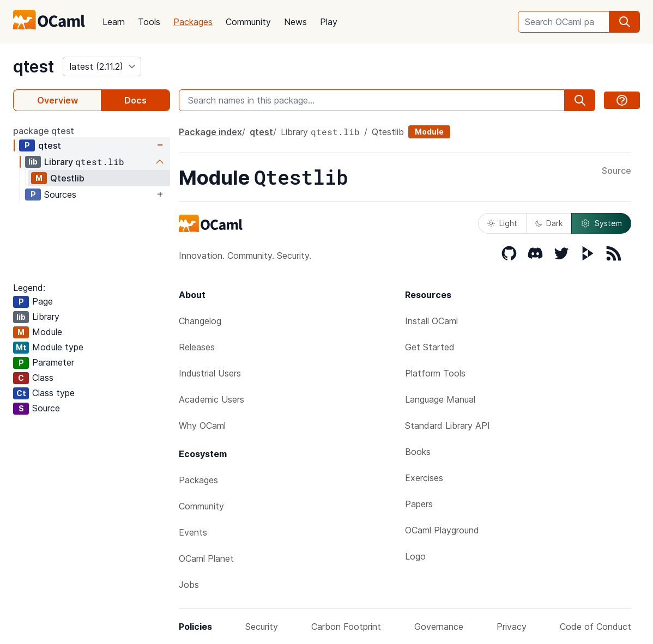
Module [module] (429, 132)
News (295, 22)
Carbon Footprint (346, 627)
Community (248, 22)
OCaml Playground (442, 530)
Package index (210, 132)
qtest (34, 66)
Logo (415, 556)
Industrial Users (210, 373)
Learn (114, 22)
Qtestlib (67, 178)
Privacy (512, 627)
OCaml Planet (206, 558)
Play (329, 22)
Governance (439, 627)
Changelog (200, 321)
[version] (102, 66)
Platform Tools (435, 373)
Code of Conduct (595, 627)
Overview (58, 100)
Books (418, 452)
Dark (549, 223)
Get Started (430, 347)
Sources (60, 195)
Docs (135, 100)
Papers (419, 504)
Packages (193, 22)
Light (502, 223)
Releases (197, 347)
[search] (625, 22)
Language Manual (440, 399)
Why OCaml (202, 426)
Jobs (189, 585)
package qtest (44, 131)
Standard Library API (448, 426)
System (601, 223)
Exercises (424, 478)
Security (262, 627)
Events (193, 532)
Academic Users (211, 399)
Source (616, 171)
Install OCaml (431, 321)
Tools (149, 22)
